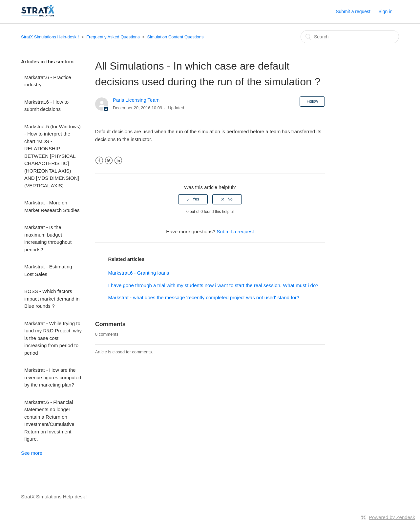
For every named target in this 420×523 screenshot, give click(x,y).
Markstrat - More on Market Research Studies (52, 206)
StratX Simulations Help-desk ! (50, 37)
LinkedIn (118, 161)
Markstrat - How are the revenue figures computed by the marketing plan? (53, 377)
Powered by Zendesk (392, 517)
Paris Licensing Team (136, 100)
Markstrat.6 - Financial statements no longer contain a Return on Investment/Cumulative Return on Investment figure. (49, 421)
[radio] (193, 199)
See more (32, 453)
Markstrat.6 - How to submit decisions (46, 106)
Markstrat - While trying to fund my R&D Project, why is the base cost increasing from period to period (53, 338)
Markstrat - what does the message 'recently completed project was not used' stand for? (204, 297)
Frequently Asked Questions (113, 37)
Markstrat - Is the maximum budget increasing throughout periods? (48, 238)
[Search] (350, 37)
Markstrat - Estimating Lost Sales (48, 270)
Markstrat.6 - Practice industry (48, 81)
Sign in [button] (385, 11)
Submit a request (353, 11)
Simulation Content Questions (176, 37)
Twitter (109, 161)
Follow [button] (312, 101)
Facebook (99, 161)
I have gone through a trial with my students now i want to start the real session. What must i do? (213, 285)
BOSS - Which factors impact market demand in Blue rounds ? (52, 299)
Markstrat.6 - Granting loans (138, 273)
